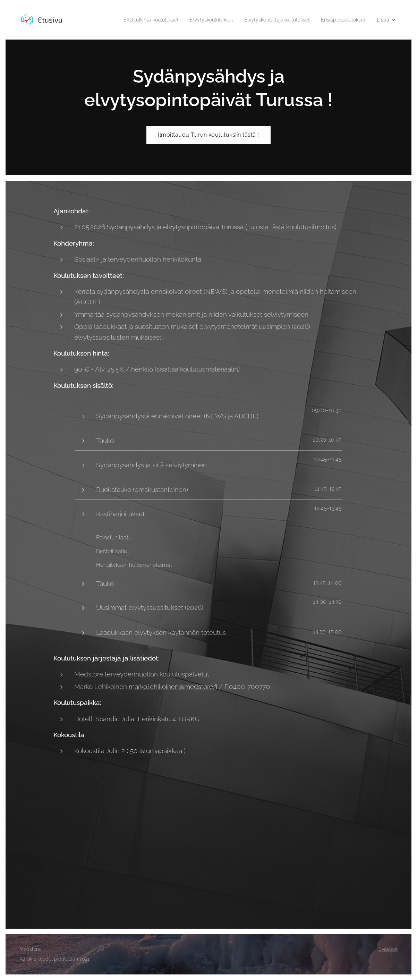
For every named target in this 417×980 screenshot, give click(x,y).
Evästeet (388, 949)
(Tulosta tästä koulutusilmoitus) (291, 227)
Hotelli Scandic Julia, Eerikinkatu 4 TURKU (137, 718)
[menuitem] (137, 20)
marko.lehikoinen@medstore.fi (173, 687)
